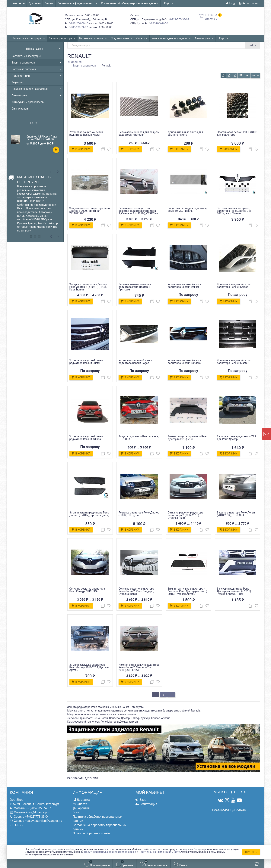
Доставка (35, 3)
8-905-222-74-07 (78, 27)
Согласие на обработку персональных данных (130, 3)
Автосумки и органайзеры (28, 102)
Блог (76, 812)
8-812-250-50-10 (78, 23)
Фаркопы (142, 38)
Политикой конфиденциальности (159, 852)
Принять (251, 852)
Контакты (19, 3)
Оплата (49, 3)
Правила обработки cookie (91, 833)
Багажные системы (93, 38)
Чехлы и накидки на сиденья (171, 38)
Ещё (169, 3)
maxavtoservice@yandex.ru (43, 821)
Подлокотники (122, 38)
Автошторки (204, 38)
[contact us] (266, 434)
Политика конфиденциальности (77, 3)
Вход (230, 3)
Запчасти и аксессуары (29, 38)
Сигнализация (21, 109)
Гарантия (83, 808)
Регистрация (249, 3)
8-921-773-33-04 (179, 19)
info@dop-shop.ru (38, 812)
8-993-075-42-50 (158, 23)
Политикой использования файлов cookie (110, 852)
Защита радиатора (62, 38)
